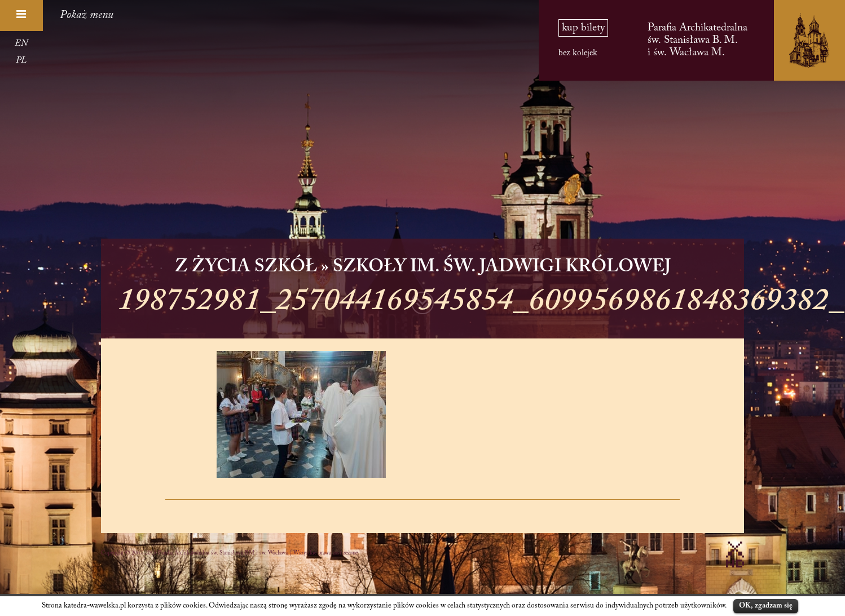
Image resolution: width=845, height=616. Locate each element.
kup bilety (583, 28)
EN (21, 43)
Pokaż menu (87, 15)
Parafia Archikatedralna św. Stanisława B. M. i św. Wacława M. (697, 40)
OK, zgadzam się (766, 606)
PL (21, 60)
